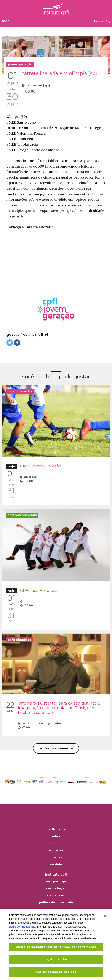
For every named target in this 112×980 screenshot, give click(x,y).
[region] (56, 944)
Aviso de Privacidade (22, 927)
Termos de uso (56, 895)
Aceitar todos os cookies (56, 972)
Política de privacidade (56, 902)
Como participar (56, 881)
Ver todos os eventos (56, 748)
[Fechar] (105, 916)
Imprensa (56, 850)
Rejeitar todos (56, 959)
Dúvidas (56, 857)
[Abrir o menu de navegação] (10, 21)
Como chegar (56, 888)
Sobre (56, 836)
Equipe (56, 843)
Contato (56, 864)
